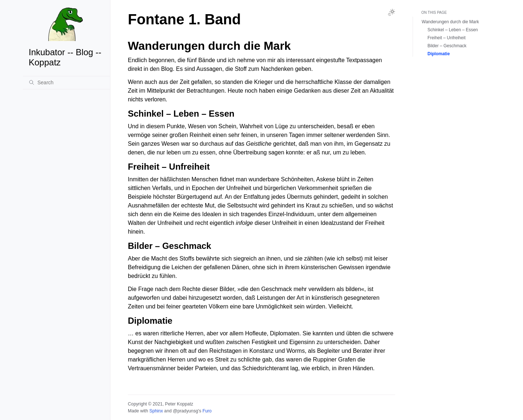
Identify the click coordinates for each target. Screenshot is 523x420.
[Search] (66, 82)
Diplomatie (439, 54)
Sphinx (156, 411)
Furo (207, 411)
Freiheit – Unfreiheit (447, 38)
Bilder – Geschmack (447, 46)
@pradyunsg (186, 411)
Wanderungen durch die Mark (450, 22)
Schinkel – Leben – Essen (453, 30)
